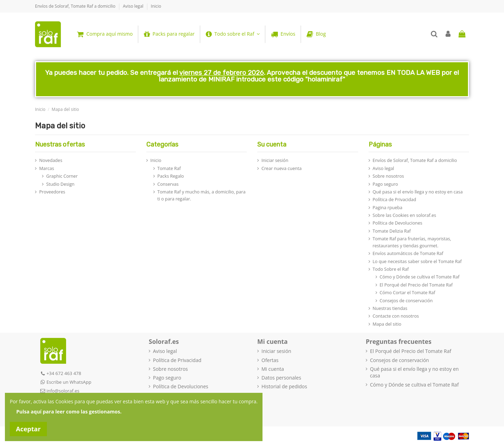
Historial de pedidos (284, 386)
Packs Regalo (171, 176)
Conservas (168, 184)
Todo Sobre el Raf (391, 269)
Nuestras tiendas (390, 308)
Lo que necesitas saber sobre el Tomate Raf (417, 261)
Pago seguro (386, 184)
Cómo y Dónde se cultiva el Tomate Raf (420, 277)
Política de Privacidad (394, 200)
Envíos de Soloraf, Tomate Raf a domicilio (76, 6)
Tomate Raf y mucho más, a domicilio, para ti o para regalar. (202, 195)
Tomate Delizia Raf (392, 231)
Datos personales (281, 378)
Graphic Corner (62, 176)
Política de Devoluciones (398, 223)
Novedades (51, 160)
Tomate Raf (169, 168)
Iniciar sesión (275, 160)
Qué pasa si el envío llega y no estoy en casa (418, 192)
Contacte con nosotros (396, 316)
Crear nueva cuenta (282, 168)
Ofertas (270, 360)
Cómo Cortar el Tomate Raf (408, 293)
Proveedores (52, 192)
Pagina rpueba (388, 208)
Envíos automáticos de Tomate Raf (408, 253)
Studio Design (60, 184)
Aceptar (29, 429)
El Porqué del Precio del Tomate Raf (416, 285)
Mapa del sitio (387, 324)
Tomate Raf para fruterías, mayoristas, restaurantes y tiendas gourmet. (412, 242)
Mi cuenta (273, 369)
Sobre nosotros (388, 176)
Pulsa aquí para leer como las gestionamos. (69, 412)
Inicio (156, 6)
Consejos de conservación (406, 301)
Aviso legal (134, 6)
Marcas (47, 168)
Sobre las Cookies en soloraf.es (405, 215)
